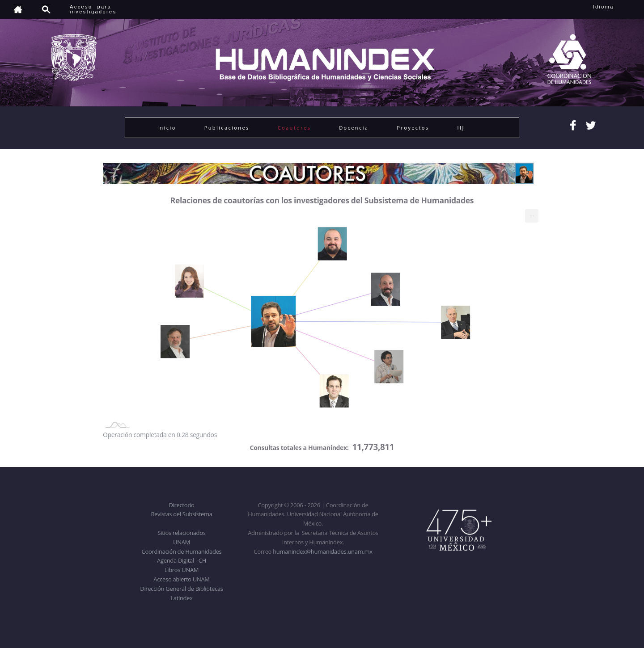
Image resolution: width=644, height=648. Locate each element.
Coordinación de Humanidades (182, 551)
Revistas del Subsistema (181, 514)
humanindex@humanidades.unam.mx (323, 551)
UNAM (182, 542)
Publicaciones (227, 128)
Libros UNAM (182, 570)
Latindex (181, 598)
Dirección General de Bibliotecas (181, 589)
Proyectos (413, 128)
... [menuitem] (532, 214)
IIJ (461, 128)
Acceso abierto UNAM (181, 579)
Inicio (167, 128)
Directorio (181, 505)
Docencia (354, 128)
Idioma (614, 7)
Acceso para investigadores (93, 9)
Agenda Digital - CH (182, 560)
